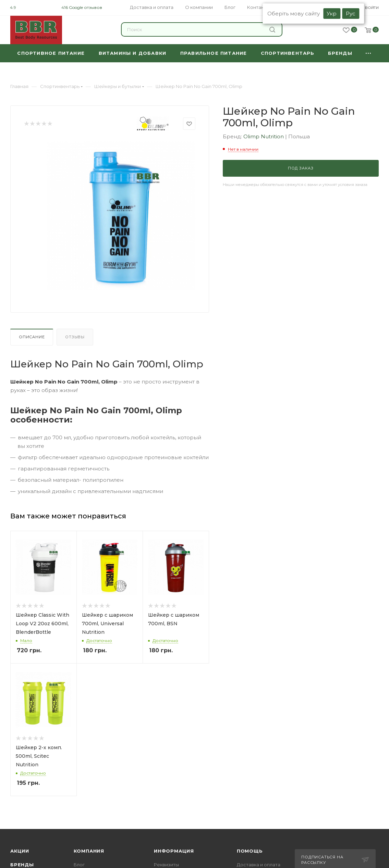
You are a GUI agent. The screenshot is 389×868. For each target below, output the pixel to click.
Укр (332, 14)
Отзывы (75, 337)
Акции (20, 851)
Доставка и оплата (259, 865)
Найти (272, 30)
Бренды (22, 865)
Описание (32, 337)
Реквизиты (166, 865)
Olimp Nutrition (264, 136)
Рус (351, 14)
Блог (79, 865)
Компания (89, 851)
